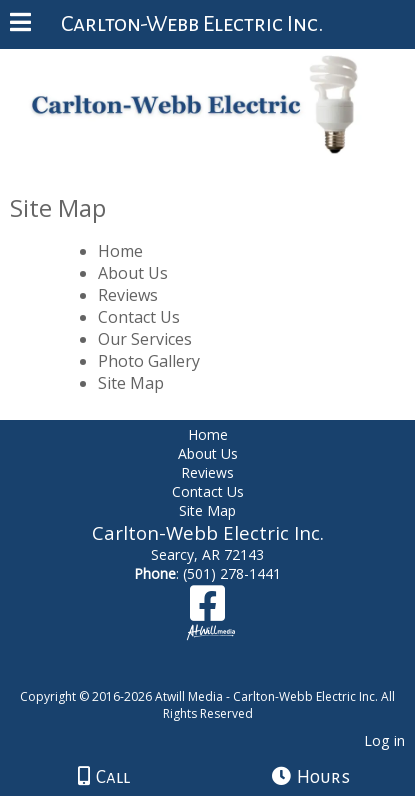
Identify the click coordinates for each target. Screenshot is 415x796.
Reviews (128, 295)
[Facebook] (207, 610)
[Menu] (20, 25)
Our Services (145, 339)
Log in (384, 740)
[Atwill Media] (225, 674)
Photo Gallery (149, 361)
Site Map (131, 383)
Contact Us (139, 317)
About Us (133, 273)
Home (120, 251)
